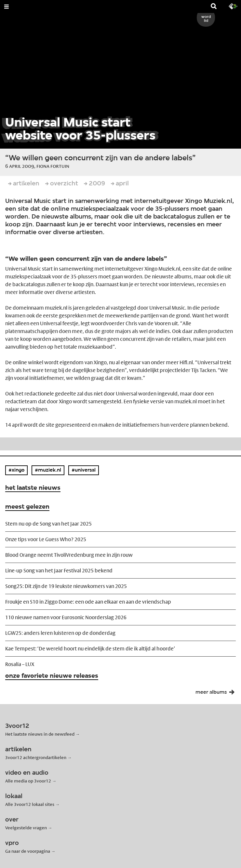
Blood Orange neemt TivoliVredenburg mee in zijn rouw (69, 555)
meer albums (217, 694)
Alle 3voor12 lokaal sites (30, 804)
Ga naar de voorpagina (28, 851)
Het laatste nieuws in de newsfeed (40, 734)
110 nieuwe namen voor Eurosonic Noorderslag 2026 (66, 617)
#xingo (16, 470)
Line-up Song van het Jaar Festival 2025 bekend (59, 571)
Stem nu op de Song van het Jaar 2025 (48, 524)
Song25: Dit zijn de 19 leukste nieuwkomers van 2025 (66, 586)
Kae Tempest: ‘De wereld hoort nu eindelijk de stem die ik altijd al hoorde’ (90, 649)
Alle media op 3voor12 (28, 781)
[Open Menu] (7, 7)
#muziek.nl (48, 470)
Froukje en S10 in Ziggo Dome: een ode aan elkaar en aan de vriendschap (88, 602)
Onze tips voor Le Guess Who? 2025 (46, 539)
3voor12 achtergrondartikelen (36, 757)
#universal (84, 470)
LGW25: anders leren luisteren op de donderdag (60, 633)
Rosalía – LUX (20, 664)
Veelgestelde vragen (26, 828)
